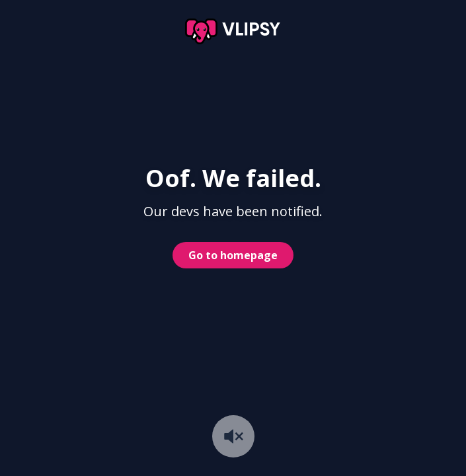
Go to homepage (233, 255)
